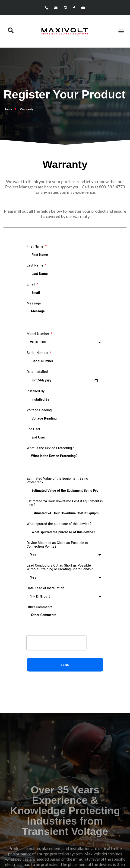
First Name (36, 247)
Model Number (38, 334)
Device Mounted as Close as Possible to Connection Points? (57, 545)
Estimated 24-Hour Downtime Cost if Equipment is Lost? (65, 503)
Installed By (36, 391)
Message (34, 304)
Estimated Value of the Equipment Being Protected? (57, 481)
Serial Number (38, 353)
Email (31, 285)
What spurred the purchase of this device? (59, 524)
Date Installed (37, 372)
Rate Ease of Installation (45, 588)
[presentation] (56, 643)
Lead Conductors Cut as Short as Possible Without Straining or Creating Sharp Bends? (60, 567)
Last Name (35, 266)
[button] (121, 31)
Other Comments (40, 607)
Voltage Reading (39, 410)
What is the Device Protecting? (50, 448)
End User (33, 429)
